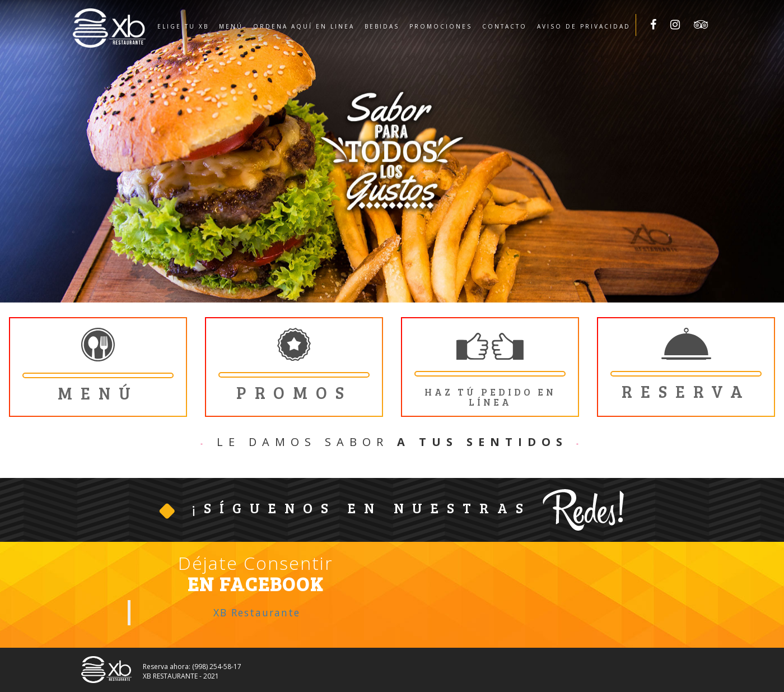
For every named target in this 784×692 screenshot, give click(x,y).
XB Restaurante (257, 612)
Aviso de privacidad (584, 26)
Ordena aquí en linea (304, 26)
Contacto (505, 26)
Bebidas (382, 26)
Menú (231, 26)
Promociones (441, 26)
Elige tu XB (183, 26)
